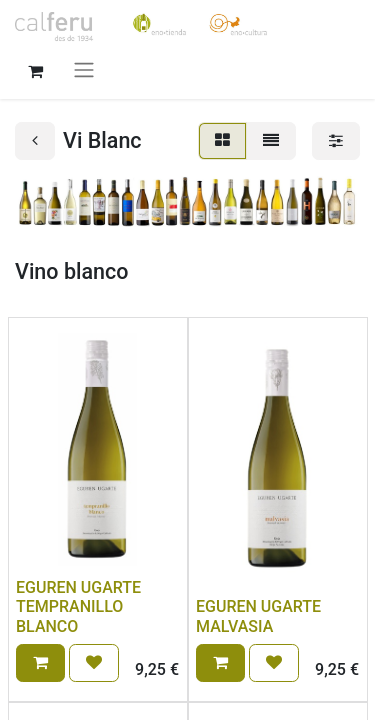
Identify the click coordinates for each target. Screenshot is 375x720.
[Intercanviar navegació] (84, 69)
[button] (40, 663)
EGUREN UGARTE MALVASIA (258, 616)
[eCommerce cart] (35, 69)
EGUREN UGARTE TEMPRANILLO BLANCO (78, 606)
